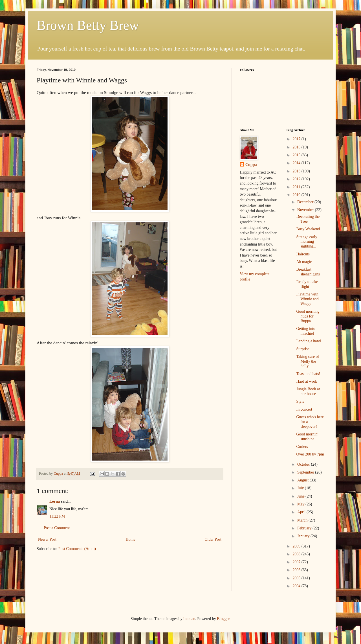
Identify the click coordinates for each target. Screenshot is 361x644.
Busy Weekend (308, 229)
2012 (297, 179)
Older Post (213, 539)
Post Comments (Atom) (77, 549)
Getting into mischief (306, 331)
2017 (297, 139)
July (301, 488)
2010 (297, 195)
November (306, 210)
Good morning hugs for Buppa (308, 316)
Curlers (302, 447)
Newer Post (47, 539)
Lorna (55, 501)
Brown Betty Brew (88, 25)
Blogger (223, 619)
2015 (297, 155)
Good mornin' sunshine (307, 437)
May (301, 504)
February (305, 528)
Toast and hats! (308, 374)
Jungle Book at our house (308, 391)
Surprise (303, 349)
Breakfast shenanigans (308, 272)
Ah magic (304, 262)
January (304, 536)
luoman (189, 619)
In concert (304, 409)
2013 (297, 171)
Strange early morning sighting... (307, 242)
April (302, 512)
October (304, 464)
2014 (297, 163)
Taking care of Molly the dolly (308, 361)
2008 (297, 554)
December (306, 202)
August (303, 480)
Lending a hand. (309, 341)
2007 (297, 562)
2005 (297, 578)
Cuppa (251, 165)
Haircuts (303, 254)
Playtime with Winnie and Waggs (307, 299)
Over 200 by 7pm (310, 454)
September (306, 472)
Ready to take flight (307, 284)
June (301, 496)
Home (131, 539)
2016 (297, 147)
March (303, 520)
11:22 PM (57, 516)
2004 (297, 586)
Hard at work (307, 381)
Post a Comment (57, 528)
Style (300, 401)
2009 (297, 546)
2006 (297, 570)
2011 (297, 187)
